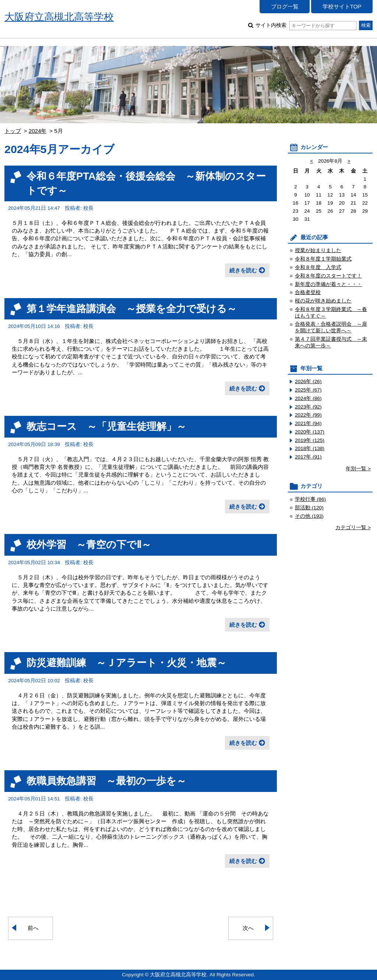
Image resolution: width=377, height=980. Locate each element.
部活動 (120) (309, 508)
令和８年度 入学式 (318, 267)
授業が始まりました (318, 250)
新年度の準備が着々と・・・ (328, 284)
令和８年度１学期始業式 (323, 259)
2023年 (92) (308, 407)
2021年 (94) (308, 423)
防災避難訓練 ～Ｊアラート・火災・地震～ (126, 663)
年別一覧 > (358, 469)
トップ (13, 131)
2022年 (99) (308, 415)
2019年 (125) (310, 440)
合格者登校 (308, 292)
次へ (248, 928)
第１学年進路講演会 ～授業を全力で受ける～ (132, 309)
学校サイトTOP (342, 6)
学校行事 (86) (310, 499)
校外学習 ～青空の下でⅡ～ (89, 544)
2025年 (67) (308, 390)
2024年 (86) (308, 398)
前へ (33, 928)
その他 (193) (309, 516)
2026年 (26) (308, 381)
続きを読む (243, 270)
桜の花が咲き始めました (323, 301)
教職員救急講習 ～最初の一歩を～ (106, 781)
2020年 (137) (310, 432)
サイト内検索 (306, 25)
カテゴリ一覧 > (353, 528)
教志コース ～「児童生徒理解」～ (106, 426)
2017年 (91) (308, 457)
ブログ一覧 (285, 6)
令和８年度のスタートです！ (328, 276)
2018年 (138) (310, 448)
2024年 (38, 131)
